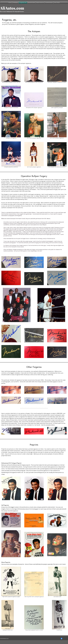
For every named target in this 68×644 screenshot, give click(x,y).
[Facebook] (62, 638)
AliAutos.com (12, 8)
